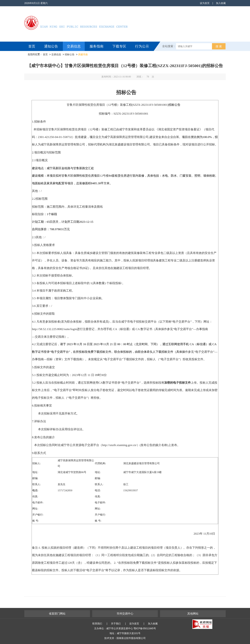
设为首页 (205, 3)
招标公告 (70, 54)
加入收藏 (221, 3)
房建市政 (83, 54)
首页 (32, 46)
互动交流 (36, 56)
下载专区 (119, 46)
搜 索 (219, 46)
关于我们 (116, 624)
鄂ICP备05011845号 (145, 628)
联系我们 (97, 624)
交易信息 (74, 46)
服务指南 (97, 46)
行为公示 (142, 46)
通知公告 (51, 46)
